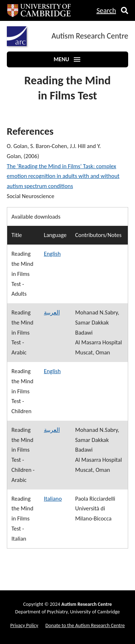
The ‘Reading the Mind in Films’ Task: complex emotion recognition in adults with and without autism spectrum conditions (63, 176)
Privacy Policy (24, 625)
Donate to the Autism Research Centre (85, 625)
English (52, 254)
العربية (52, 312)
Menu (67, 59)
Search (106, 10)
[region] (68, 378)
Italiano (53, 498)
